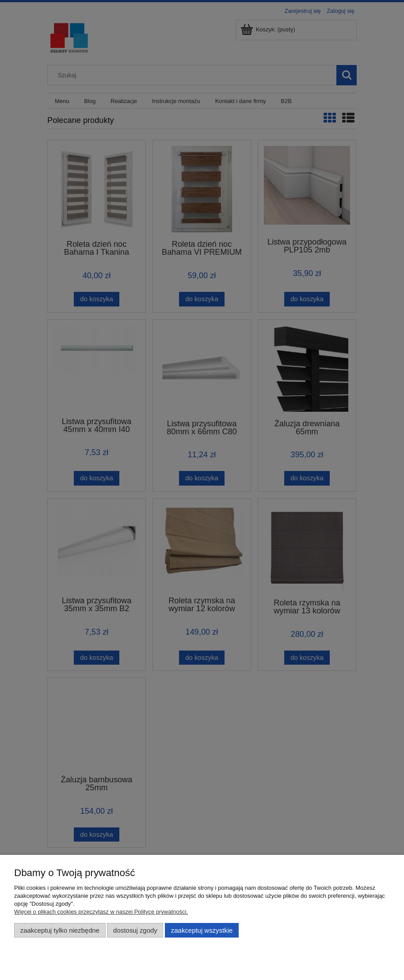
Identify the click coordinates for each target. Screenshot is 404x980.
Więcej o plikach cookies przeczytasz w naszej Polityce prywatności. (101, 912)
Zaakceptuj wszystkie (202, 930)
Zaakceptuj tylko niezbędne (60, 930)
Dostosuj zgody (135, 930)
